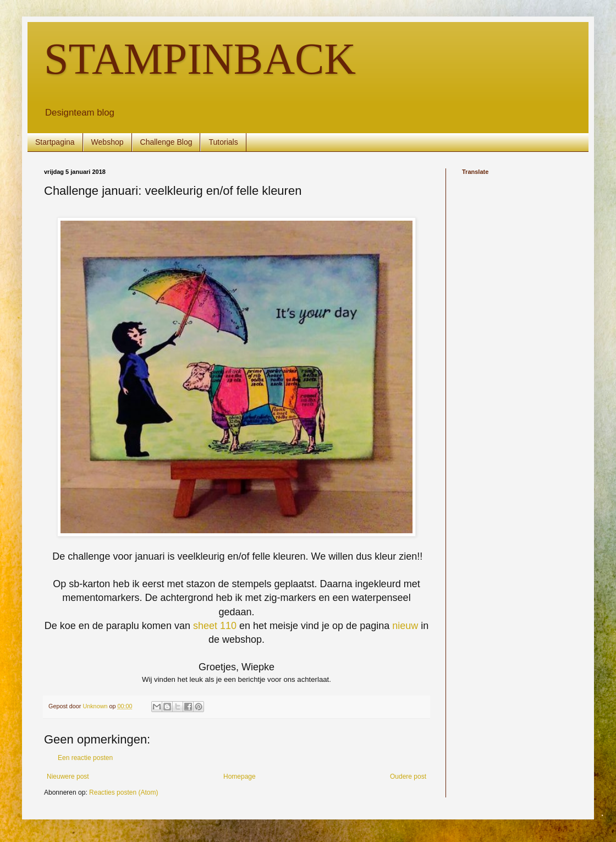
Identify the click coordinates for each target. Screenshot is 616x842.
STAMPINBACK (200, 59)
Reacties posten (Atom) (123, 792)
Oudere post (408, 777)
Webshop (108, 142)
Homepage (240, 777)
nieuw (405, 626)
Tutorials (223, 142)
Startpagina (55, 142)
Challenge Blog (166, 142)
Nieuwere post (68, 777)
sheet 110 (215, 626)
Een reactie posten (85, 758)
